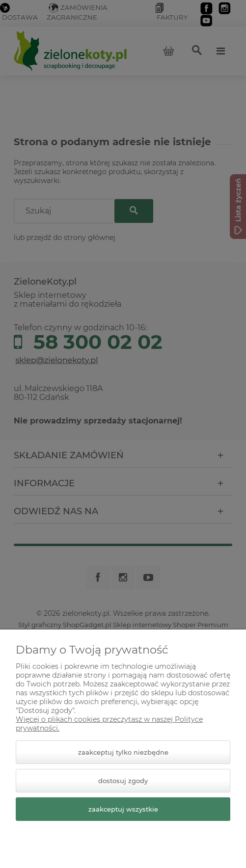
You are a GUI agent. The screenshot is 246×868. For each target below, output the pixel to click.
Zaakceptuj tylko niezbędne (123, 752)
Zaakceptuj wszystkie (123, 809)
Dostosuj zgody (123, 781)
